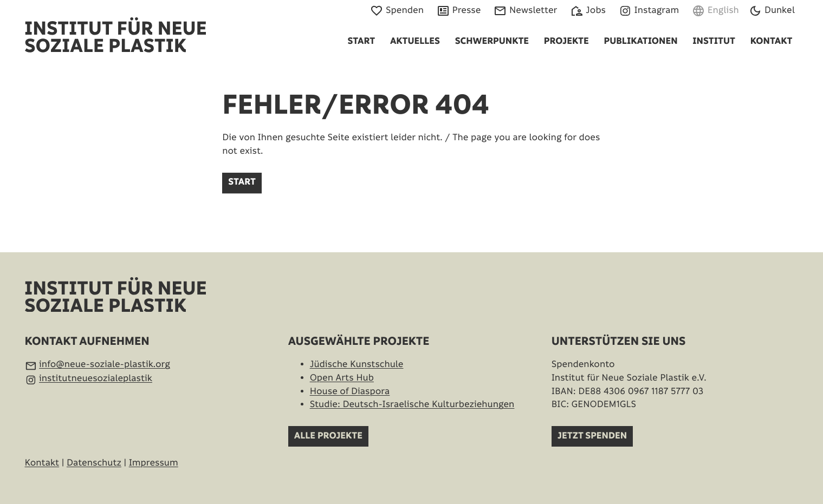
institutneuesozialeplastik (96, 378)
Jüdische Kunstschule (357, 364)
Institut (714, 42)
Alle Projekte (328, 436)
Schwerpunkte (492, 42)
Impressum (154, 463)
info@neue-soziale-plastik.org (105, 364)
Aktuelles (415, 42)
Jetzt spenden (592, 436)
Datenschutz (94, 463)
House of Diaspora (350, 391)
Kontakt (772, 42)
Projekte (566, 42)
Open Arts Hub (342, 378)
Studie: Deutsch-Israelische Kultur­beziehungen (412, 404)
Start (361, 42)
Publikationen (640, 42)
